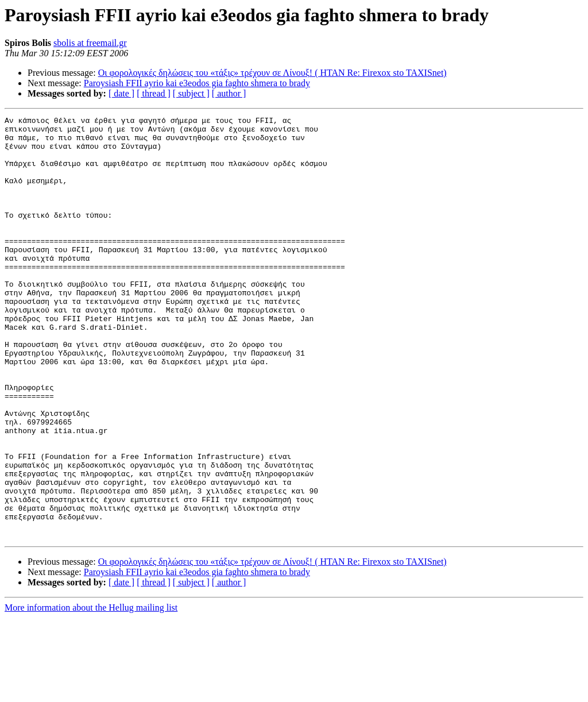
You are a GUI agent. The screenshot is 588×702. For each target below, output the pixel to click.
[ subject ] (191, 93)
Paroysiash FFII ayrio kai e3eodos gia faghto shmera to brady (197, 83)
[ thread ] (154, 93)
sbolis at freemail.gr (90, 43)
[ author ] (229, 93)
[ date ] (121, 93)
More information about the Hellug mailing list (91, 692)
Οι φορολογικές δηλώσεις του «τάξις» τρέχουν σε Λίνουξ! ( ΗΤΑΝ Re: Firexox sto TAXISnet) (272, 73)
